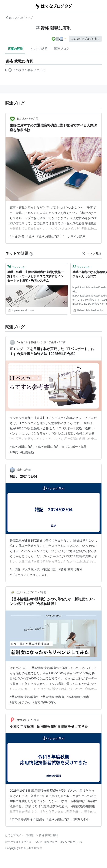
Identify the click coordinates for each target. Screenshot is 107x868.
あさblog (22, 119)
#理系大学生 (81, 820)
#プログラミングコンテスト (29, 575)
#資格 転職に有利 (47, 447)
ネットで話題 (39, 49)
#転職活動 (27, 452)
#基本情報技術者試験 (24, 697)
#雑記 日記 (49, 569)
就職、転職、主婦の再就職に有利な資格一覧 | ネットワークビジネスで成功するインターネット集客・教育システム (36, 276)
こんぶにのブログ (27, 592)
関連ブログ (62, 49)
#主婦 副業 (17, 237)
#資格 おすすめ (20, 702)
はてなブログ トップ (19, 18)
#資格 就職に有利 (49, 237)
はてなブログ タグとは (18, 842)
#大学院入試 (31, 569)
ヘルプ (38, 842)
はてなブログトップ (71, 842)
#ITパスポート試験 (74, 447)
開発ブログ (51, 842)
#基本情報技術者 (78, 697)
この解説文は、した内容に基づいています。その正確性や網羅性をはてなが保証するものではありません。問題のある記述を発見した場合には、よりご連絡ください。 (25, 71)
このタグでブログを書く (85, 39)
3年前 (43, 592)
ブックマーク (16, 267)
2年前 (28, 470)
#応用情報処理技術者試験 (27, 820)
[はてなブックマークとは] (31, 253)
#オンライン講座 (74, 237)
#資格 (31, 237)
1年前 (62, 342)
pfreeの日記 (23, 720)
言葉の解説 (15, 49)
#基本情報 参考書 (53, 697)
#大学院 (15, 569)
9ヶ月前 (34, 119)
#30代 (14, 452)
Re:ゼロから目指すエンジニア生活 (36, 342)
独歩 (19, 470)
